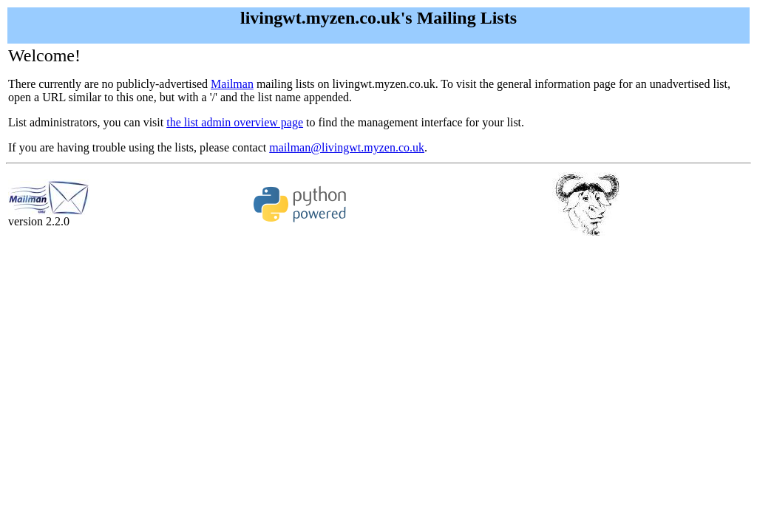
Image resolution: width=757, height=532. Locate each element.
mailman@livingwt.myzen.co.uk (347, 147)
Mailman (232, 84)
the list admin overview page (235, 122)
